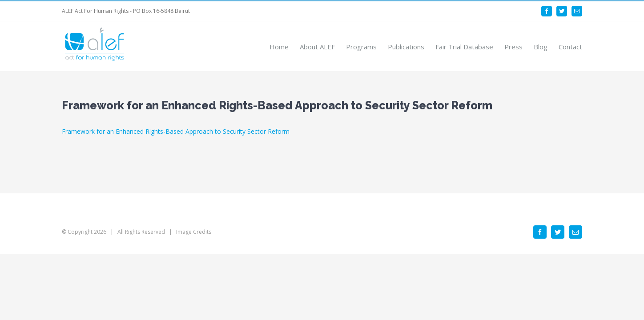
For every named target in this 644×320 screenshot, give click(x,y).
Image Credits (194, 232)
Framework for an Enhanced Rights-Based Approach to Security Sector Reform (176, 131)
